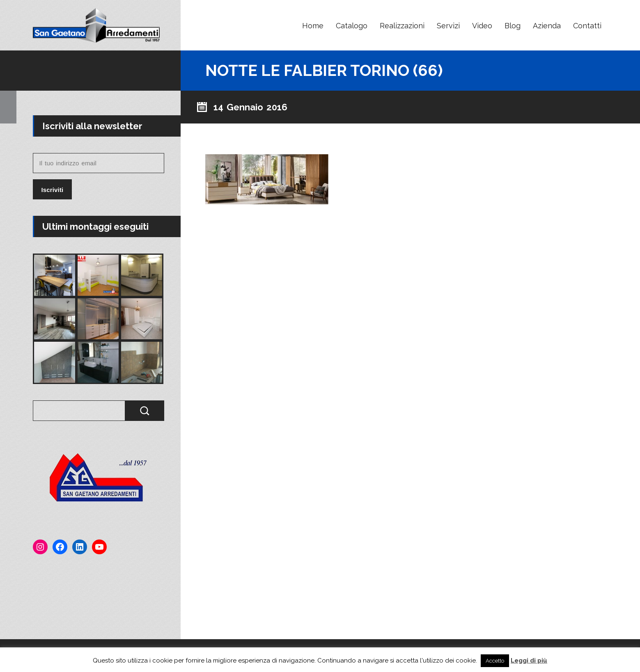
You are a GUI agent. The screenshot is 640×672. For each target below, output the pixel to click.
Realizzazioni (402, 26)
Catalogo (352, 26)
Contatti (587, 26)
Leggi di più (529, 661)
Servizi (448, 26)
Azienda (547, 26)
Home (313, 26)
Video (482, 26)
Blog (513, 26)
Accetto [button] (495, 661)
